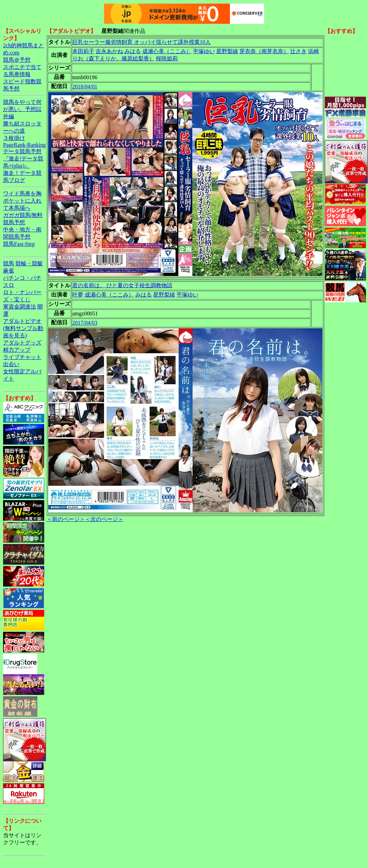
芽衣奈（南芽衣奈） (264, 51)
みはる (133, 51)
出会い (11, 364)
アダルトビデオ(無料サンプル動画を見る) (23, 328)
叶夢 (78, 295)
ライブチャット (22, 357)
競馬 (9, 263)
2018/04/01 (85, 87)
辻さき (298, 51)
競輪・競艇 (29, 263)
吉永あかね (109, 51)
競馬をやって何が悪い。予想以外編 (22, 109)
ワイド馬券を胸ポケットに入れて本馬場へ (22, 201)
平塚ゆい (204, 51)
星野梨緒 (227, 51)
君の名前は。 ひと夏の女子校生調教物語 (122, 285)
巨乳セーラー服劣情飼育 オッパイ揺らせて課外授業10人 (142, 42)
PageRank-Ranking (24, 145)
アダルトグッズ (22, 343)
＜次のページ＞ (104, 519)
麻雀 (9, 271)
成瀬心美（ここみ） (167, 51)
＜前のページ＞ (66, 519)
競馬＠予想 (17, 60)
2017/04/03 (85, 323)
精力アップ (17, 350)
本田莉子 (83, 51)
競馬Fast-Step (19, 244)
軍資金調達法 (20, 307)
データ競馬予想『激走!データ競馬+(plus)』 (23, 159)
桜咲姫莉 (167, 58)
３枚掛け (14, 138)
